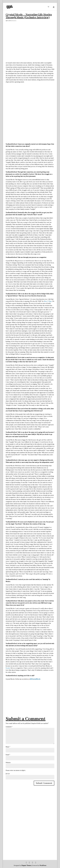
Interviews (14, 21)
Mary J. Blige (48, 301)
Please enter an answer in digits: (16, 770)
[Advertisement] (33, 694)
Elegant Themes (26, 865)
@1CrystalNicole (35, 679)
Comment (9, 727)
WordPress (43, 865)
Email (8, 755)
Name (8, 747)
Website (8, 763)
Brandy (8, 668)
